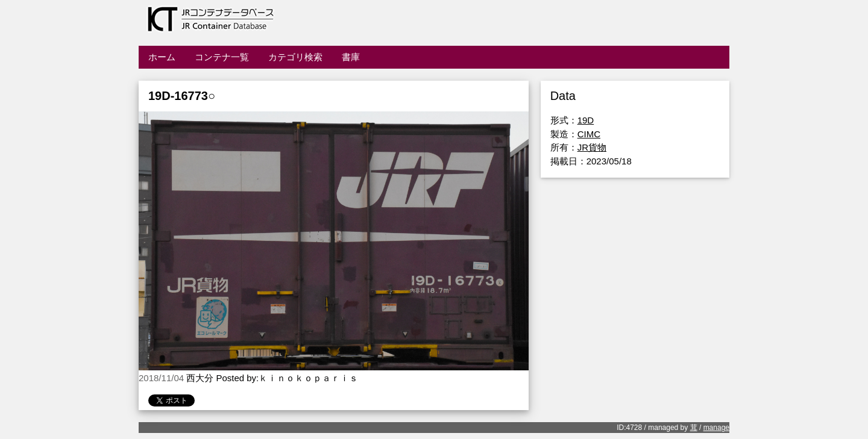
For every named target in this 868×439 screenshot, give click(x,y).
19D (586, 120)
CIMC (589, 134)
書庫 (351, 57)
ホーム (162, 57)
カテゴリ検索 (295, 57)
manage (716, 428)
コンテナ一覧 (222, 57)
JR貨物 (592, 147)
